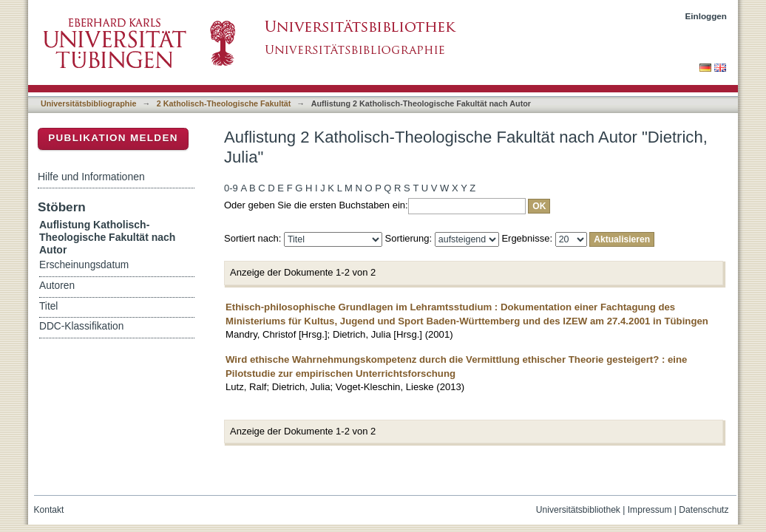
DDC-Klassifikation (81, 326)
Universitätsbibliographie (88, 103)
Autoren (57, 286)
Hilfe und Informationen (91, 177)
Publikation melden (113, 138)
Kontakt (49, 510)
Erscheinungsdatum (84, 265)
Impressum (650, 510)
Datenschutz (704, 510)
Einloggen (706, 16)
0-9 (231, 188)
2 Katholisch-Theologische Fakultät (224, 103)
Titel (48, 306)
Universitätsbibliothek (578, 510)
